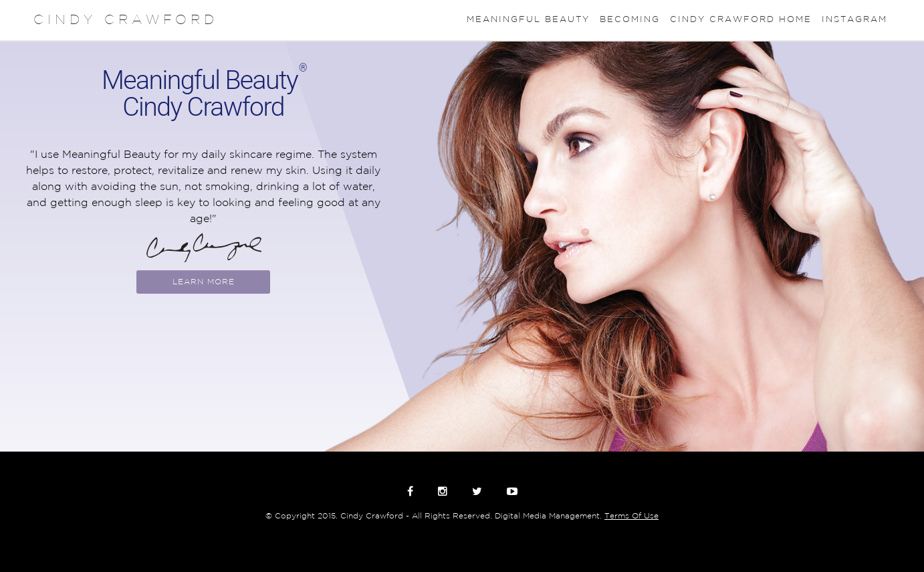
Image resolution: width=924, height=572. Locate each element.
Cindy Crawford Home (741, 20)
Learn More (204, 282)
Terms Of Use (631, 516)
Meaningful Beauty (528, 20)
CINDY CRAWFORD (126, 20)
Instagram (854, 20)
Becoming (630, 20)
